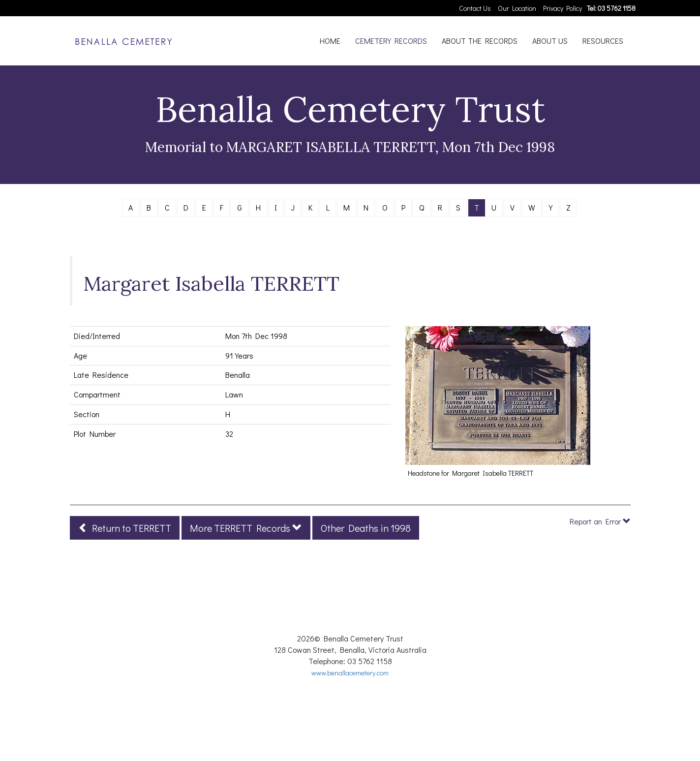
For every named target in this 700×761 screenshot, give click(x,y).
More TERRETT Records (246, 528)
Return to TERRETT (125, 528)
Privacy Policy (563, 8)
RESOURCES (603, 41)
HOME (330, 41)
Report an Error (600, 521)
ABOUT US (550, 41)
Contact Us (475, 8)
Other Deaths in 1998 (366, 528)
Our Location (517, 8)
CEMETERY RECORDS (391, 41)
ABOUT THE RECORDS (480, 41)
